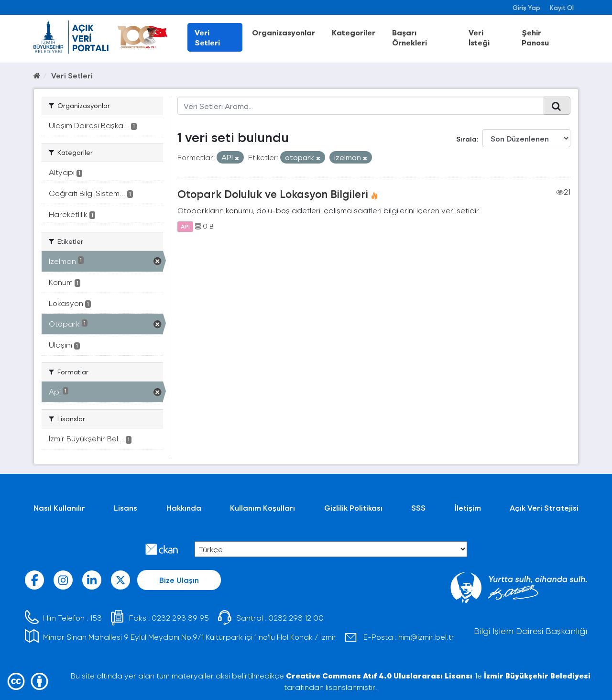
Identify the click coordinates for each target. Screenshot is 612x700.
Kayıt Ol (562, 7)
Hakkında (184, 508)
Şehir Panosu (535, 37)
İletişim (468, 508)
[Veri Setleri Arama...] (361, 106)
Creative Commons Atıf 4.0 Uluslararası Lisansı (379, 675)
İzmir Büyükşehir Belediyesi (537, 675)
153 (96, 618)
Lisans (126, 508)
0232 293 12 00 (296, 618)
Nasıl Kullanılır (59, 508)
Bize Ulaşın (179, 580)
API (185, 226)
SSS (418, 508)
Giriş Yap (526, 7)
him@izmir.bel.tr (426, 637)
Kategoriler (354, 32)
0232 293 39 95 (180, 618)
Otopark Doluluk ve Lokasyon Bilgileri (273, 194)
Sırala (466, 139)
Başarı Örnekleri (410, 37)
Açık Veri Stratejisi (544, 508)
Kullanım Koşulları (262, 508)
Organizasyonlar (284, 32)
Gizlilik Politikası (353, 508)
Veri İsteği (479, 37)
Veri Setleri (207, 37)
